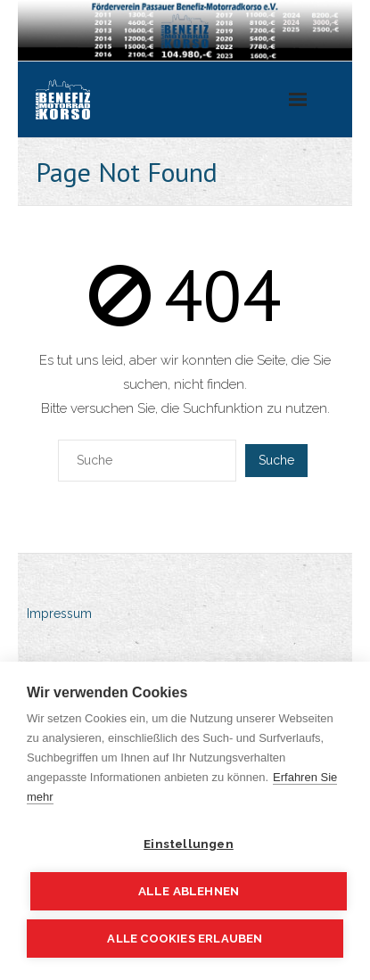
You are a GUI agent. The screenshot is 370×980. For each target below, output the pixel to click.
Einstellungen (189, 844)
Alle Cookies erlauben (185, 939)
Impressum (59, 614)
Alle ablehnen (189, 891)
